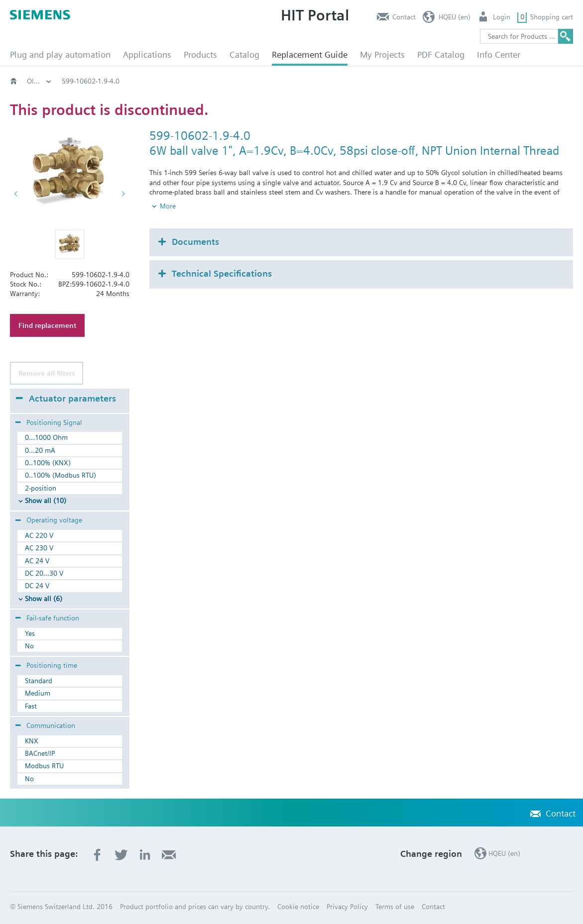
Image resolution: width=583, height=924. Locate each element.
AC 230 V (39, 548)
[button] (70, 244)
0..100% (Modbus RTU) (60, 475)
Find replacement (47, 325)
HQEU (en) (455, 17)
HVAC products (50, 81)
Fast (31, 706)
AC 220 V (39, 535)
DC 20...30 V (44, 573)
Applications (147, 54)
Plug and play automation (60, 54)
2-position (41, 488)
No (29, 646)
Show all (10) (46, 501)
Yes (30, 633)
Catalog (244, 54)
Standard (39, 681)
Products (200, 54)
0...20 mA (40, 450)
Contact (404, 17)
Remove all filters (47, 373)
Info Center (499, 54)
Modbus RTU (44, 766)
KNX (32, 741)
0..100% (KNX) (48, 463)
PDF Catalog (441, 54)
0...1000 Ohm (46, 437)
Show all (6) (44, 599)
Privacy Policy (347, 907)
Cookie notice (298, 907)
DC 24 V (37, 586)
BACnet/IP (40, 753)
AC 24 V (37, 561)
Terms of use (395, 907)
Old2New (108, 81)
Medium (38, 693)
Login (502, 17)
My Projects (382, 54)
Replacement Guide (310, 54)
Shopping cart (552, 17)
